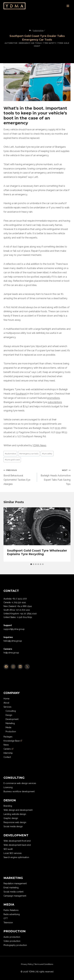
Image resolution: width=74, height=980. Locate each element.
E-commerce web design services (20, 783)
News (6, 745)
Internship (8, 753)
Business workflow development (19, 791)
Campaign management (15, 896)
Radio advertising (12, 914)
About (6, 703)
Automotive (11, 43)
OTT (6, 918)
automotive (10, 454)
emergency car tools (29, 454)
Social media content (13, 892)
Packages (8, 737)
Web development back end (17, 845)
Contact (7, 757)
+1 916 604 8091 (24, 617)
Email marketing (11, 888)
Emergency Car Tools (30, 43)
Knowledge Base (13, 741)
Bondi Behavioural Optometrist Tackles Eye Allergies (19, 477)
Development (12, 719)
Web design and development (18, 810)
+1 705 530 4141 (19, 602)
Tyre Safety (49, 43)
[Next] (66, 535)
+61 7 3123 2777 (20, 599)
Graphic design (11, 818)
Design (9, 715)
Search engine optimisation (16, 857)
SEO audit (8, 849)
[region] (32, 965)
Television (8, 923)
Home (6, 699)
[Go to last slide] (8, 535)
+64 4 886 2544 (24, 606)
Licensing (8, 787)
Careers (8, 749)
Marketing (10, 723)
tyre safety (47, 454)
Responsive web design (15, 822)
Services (7, 707)
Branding (8, 806)
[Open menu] (68, 6)
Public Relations (11, 910)
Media (8, 727)
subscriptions (55, 402)
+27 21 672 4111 (23, 610)
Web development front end (17, 841)
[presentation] (37, 526)
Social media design (13, 826)
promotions (54, 398)
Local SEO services (13, 853)
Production (11, 732)
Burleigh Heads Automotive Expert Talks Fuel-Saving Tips (55, 477)
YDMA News (39, 445)
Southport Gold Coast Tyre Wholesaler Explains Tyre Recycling (37, 552)
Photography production (15, 945)
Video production (12, 941)
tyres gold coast (12, 460)
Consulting (11, 711)
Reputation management (15, 883)
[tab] (31, 564)
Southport (21, 394)
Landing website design (15, 814)
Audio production (12, 937)
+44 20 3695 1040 (28, 614)
